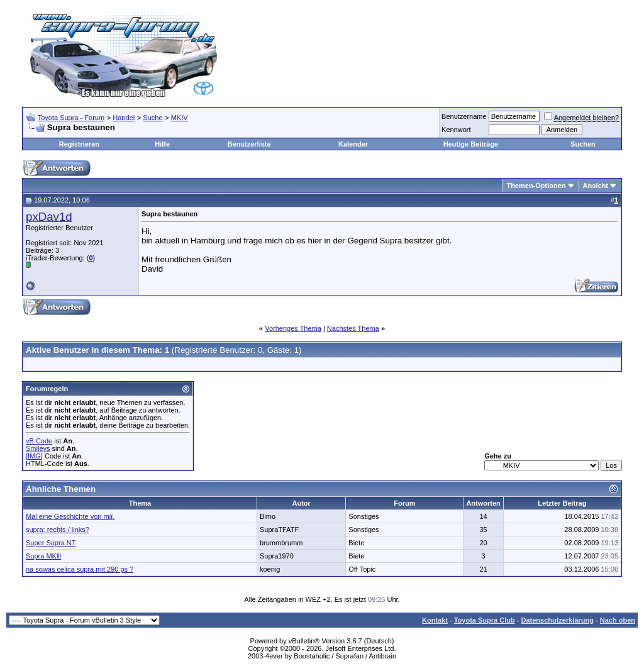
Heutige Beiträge (471, 144)
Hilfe (162, 144)
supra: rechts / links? (58, 530)
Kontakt (435, 620)
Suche (153, 118)
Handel (124, 118)
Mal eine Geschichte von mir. (70, 516)
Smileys (38, 448)
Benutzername (464, 116)
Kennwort (456, 130)
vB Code (39, 441)
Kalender (353, 144)
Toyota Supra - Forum (71, 118)
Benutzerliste (249, 144)
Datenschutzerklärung (557, 620)
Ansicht (596, 186)
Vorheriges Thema (293, 328)
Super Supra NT (51, 543)
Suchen (583, 144)
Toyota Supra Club (485, 620)
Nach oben (618, 620)
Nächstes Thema (353, 328)
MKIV (180, 118)
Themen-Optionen (536, 186)
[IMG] (34, 456)
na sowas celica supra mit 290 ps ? (80, 569)
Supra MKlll (43, 556)
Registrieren (79, 144)
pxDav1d (49, 217)
